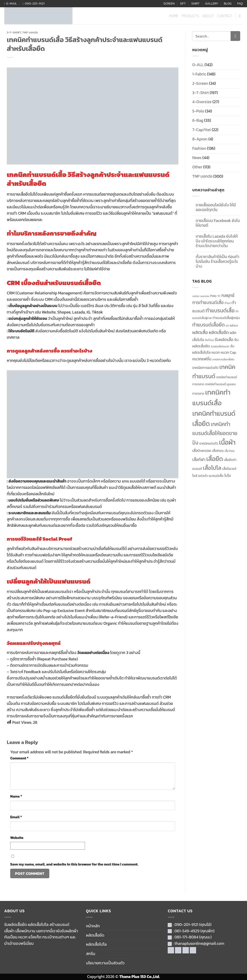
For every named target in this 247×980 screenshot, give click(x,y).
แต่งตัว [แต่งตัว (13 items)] (203, 476)
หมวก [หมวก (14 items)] (216, 352)
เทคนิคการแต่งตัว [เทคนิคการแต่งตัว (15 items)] (205, 368)
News (197, 158)
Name (16, 796)
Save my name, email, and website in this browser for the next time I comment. (74, 864)
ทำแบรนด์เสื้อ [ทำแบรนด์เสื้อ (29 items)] (220, 310)
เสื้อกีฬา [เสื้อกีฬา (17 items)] (199, 460)
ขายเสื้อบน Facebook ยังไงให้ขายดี (218, 223)
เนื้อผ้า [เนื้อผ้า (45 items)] (227, 442)
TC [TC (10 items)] (219, 296)
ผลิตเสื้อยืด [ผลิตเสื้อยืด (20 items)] (219, 332)
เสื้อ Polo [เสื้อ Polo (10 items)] (230, 451)
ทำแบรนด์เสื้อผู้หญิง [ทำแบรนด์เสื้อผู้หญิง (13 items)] (226, 318)
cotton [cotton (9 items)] (196, 296)
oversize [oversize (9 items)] (205, 296)
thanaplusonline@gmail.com (199, 943)
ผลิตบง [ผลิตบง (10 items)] (234, 326)
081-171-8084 (186, 937)
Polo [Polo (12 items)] (213, 296)
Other (197, 167)
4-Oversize (202, 102)
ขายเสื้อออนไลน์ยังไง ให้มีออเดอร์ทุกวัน (216, 207)
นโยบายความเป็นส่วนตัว (105, 963)
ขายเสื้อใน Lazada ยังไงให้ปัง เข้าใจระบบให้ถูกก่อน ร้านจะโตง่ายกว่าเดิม (217, 241)
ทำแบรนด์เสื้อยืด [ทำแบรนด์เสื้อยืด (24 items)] (208, 325)
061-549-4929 (187, 931)
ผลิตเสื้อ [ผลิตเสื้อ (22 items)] (200, 332)
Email (16, 817)
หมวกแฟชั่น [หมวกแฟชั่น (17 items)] (202, 359)
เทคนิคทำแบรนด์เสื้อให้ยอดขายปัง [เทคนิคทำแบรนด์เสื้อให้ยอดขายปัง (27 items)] (215, 433)
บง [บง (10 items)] (227, 326)
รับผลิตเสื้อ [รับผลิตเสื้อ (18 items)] (224, 340)
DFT (183, 4)
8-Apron (200, 139)
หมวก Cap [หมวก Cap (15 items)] (228, 352)
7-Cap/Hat (202, 130)
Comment (19, 758)
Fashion (199, 148)
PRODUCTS (190, 16)
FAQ (240, 4)
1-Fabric (199, 74)
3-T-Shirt (14, 32)
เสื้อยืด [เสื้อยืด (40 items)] (215, 459)
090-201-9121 (186, 925)
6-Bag (198, 120)
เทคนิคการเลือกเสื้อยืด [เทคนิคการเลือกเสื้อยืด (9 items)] (223, 359)
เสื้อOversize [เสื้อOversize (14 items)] (202, 451)
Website (17, 838)
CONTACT (225, 16)
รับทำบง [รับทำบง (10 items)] (209, 340)
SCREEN (169, 4)
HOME (174, 16)
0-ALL (198, 65)
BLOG (228, 4)
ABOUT (208, 16)
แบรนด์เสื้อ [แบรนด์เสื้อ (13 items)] (216, 476)
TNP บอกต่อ (30, 32)
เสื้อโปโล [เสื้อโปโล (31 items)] (212, 468)
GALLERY (212, 4)
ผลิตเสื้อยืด (95, 935)
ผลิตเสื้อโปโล (96, 944)
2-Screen (200, 83)
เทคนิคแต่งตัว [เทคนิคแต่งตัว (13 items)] (209, 443)
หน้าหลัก (93, 926)
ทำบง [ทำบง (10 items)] (227, 303)
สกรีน (91, 954)
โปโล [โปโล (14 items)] (228, 476)
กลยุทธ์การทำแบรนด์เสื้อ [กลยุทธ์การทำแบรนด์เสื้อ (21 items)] (213, 299)
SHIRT (196, 4)
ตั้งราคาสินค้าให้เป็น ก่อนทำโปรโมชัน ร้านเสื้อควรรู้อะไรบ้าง (217, 262)
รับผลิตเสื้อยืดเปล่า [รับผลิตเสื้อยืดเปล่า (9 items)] (220, 346)
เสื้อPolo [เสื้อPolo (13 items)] (218, 451)
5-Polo (198, 111)
